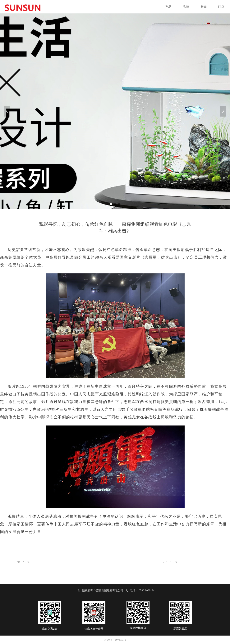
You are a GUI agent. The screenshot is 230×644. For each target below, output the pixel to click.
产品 (168, 7)
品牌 (186, 7)
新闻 (204, 7)
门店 (221, 7)
